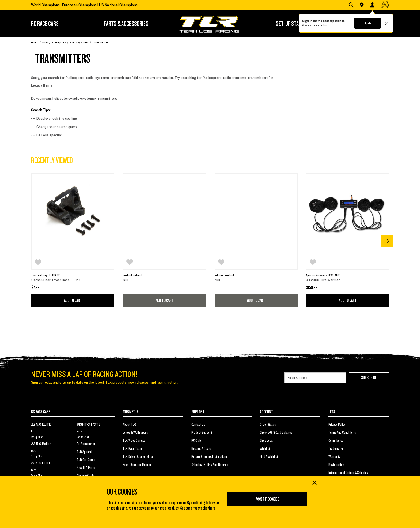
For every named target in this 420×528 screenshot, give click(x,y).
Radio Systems (79, 42)
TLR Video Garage (134, 441)
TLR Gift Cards (86, 460)
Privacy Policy (337, 425)
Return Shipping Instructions (209, 457)
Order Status (268, 425)
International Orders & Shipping (348, 473)
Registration (336, 465)
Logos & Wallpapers (135, 433)
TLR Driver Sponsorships (138, 457)
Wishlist (265, 449)
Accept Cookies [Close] (267, 499)
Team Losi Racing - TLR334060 (46, 275)
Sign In (368, 23)
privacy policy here (203, 508)
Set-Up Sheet (37, 437)
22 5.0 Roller (41, 444)
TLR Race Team (132, 449)
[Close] (314, 483)
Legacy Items (42, 85)
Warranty (334, 457)
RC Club (196, 441)
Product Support (202, 433)
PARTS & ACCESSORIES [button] (126, 24)
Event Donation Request (138, 465)
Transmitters (100, 42)
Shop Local (267, 441)
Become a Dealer (202, 449)
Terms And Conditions (342, 433)
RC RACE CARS (41, 412)
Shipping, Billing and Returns (210, 465)
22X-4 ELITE (41, 463)
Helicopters (59, 42)
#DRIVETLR (131, 412)
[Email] (315, 378)
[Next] (387, 241)
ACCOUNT (267, 412)
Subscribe (369, 378)
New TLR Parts (86, 468)
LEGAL (333, 412)
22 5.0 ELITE (41, 425)
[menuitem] (53, 24)
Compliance (336, 441)
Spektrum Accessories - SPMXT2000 (323, 275)
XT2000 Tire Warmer (323, 280)
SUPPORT (198, 412)
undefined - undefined (132, 275)
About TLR (129, 425)
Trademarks (336, 449)
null (126, 280)
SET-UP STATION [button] (292, 24)
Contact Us (198, 425)
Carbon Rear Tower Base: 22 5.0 (56, 280)
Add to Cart (73, 301)
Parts (34, 431)
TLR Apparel (85, 452)
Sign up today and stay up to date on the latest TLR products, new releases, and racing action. (105, 383)
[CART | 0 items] (385, 5)
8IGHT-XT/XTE (89, 425)
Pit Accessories (86, 444)
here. (326, 25)
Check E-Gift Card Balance (276, 433)
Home (35, 42)
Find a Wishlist (269, 457)
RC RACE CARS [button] (45, 24)
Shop (45, 42)
